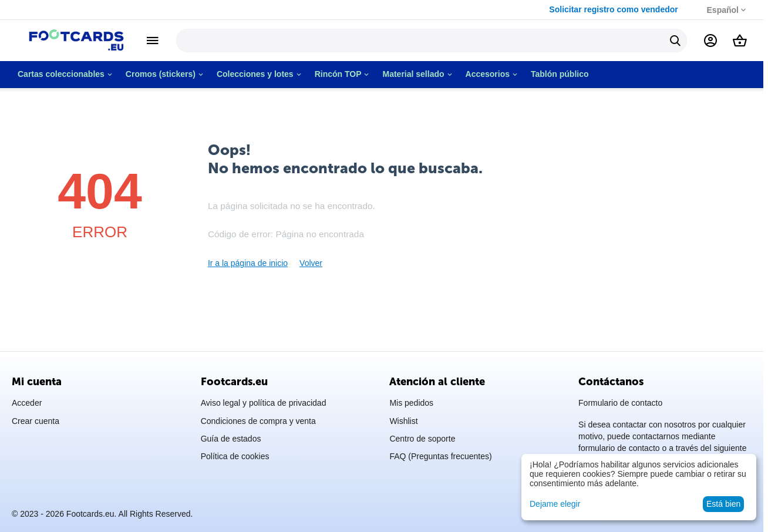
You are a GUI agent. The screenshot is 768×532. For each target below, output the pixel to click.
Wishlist (403, 421)
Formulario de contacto (620, 403)
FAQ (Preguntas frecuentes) (440, 456)
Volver (311, 263)
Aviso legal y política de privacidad (264, 403)
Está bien (723, 504)
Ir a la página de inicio (248, 263)
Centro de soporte (422, 439)
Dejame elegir (555, 504)
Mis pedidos (411, 403)
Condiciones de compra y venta (258, 421)
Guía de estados (231, 439)
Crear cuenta (36, 421)
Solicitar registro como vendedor (616, 9)
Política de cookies (235, 456)
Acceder (27, 403)
